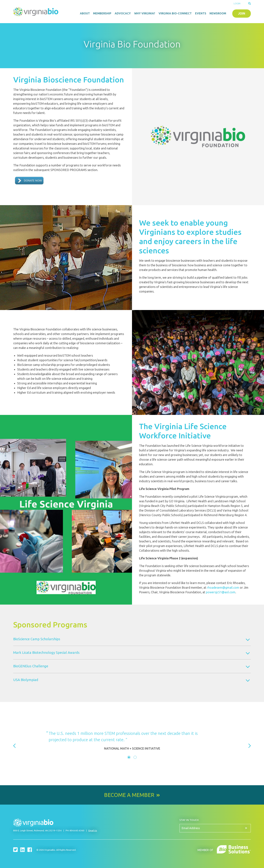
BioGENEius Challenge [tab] (31, 666)
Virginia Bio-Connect (175, 13)
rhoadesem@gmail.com (223, 587)
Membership (102, 13)
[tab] (129, 757)
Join (242, 13)
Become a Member (129, 795)
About (85, 13)
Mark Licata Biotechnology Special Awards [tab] (46, 652)
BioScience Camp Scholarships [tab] (37, 639)
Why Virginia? (145, 13)
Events (201, 13)
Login (237, 3)
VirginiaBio (36, 12)
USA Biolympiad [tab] (26, 680)
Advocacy (123, 13)
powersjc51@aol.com (221, 592)
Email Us (93, 830)
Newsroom (218, 13)
